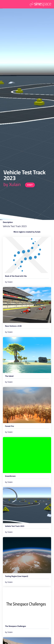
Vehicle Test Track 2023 (15, 527)
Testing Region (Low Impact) (17, 577)
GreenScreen (10, 477)
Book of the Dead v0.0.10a (16, 277)
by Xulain (12, 184)
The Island (9, 377)
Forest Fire (10, 427)
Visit (30, 185)
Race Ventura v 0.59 (13, 326)
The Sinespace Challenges (15, 627)
